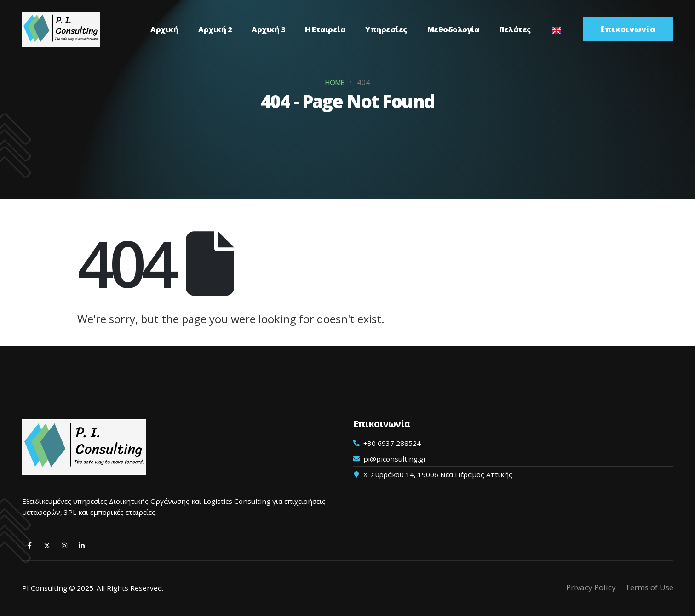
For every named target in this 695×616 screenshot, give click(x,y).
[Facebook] (30, 545)
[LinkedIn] (82, 545)
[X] (47, 545)
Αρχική (164, 29)
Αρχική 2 (215, 29)
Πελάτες (515, 29)
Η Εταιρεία (325, 29)
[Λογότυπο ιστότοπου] (61, 29)
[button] (628, 29)
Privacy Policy (591, 587)
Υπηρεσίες (386, 29)
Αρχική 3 (268, 29)
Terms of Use (649, 587)
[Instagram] (65, 545)
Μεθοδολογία (453, 29)
